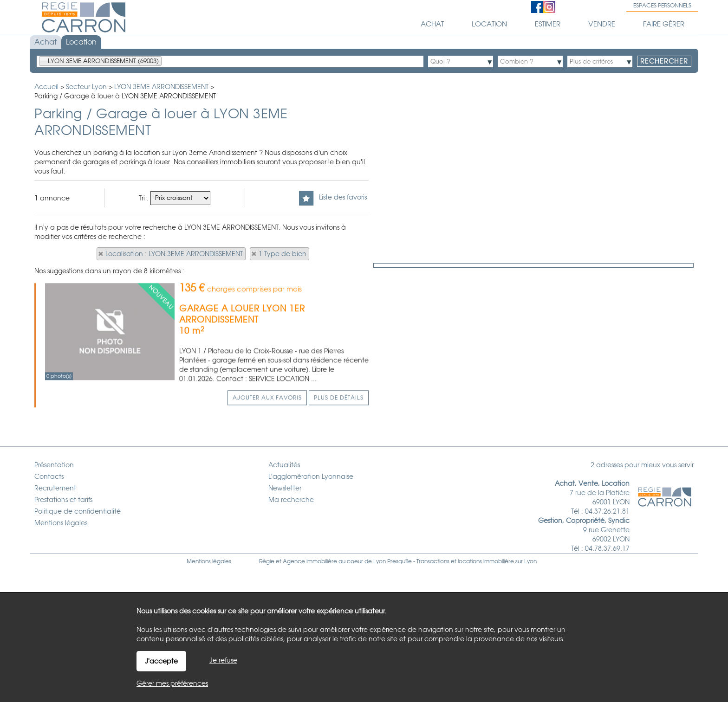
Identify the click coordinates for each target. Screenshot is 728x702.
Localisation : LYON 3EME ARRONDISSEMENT (174, 254)
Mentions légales (209, 561)
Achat (45, 42)
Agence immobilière (310, 561)
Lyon (530, 561)
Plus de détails (339, 454)
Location (81, 42)
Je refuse (223, 660)
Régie (267, 561)
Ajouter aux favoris (267, 454)
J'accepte (161, 661)
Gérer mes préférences (172, 683)
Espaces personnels (662, 6)
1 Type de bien (283, 254)
